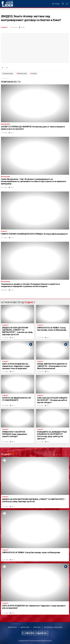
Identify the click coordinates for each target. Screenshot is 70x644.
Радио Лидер (7, 4)
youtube (41, 633)
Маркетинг (25, 627)
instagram (35, 633)
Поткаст (34, 74)
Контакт (37, 627)
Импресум (12, 627)
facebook (24, 633)
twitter (30, 633)
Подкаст (4, 27)
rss (46, 633)
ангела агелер (8, 74)
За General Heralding (53, 627)
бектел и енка (22, 74)
